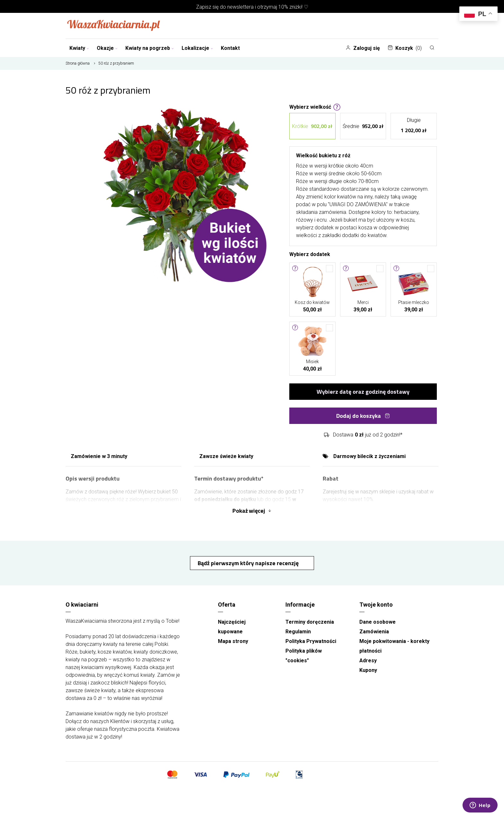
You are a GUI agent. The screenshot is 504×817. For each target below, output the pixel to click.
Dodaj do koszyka (363, 416)
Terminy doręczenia (310, 622)
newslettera (240, 7)
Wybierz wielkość (315, 106)
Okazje (107, 48)
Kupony (368, 670)
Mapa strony (233, 641)
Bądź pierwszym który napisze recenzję (249, 563)
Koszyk (405, 48)
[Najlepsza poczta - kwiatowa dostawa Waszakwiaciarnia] (114, 26)
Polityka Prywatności (311, 641)
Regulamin (298, 632)
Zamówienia (374, 632)
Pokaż (252, 511)
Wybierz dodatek (310, 254)
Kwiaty (79, 48)
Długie (414, 126)
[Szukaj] (432, 48)
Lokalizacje (197, 48)
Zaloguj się (363, 48)
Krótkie (312, 126)
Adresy (368, 661)
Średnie (363, 126)
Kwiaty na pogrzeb (150, 48)
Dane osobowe (378, 622)
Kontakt (230, 48)
